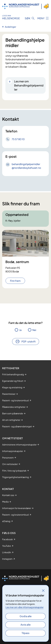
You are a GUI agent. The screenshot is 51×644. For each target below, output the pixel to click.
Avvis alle (26, 625)
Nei (34, 330)
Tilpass (26, 633)
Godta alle (26, 616)
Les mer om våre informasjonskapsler (25, 607)
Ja (20, 330)
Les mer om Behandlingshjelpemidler (29, 85)
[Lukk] (43, 590)
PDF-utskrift (29, 341)
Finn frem (15, 281)
